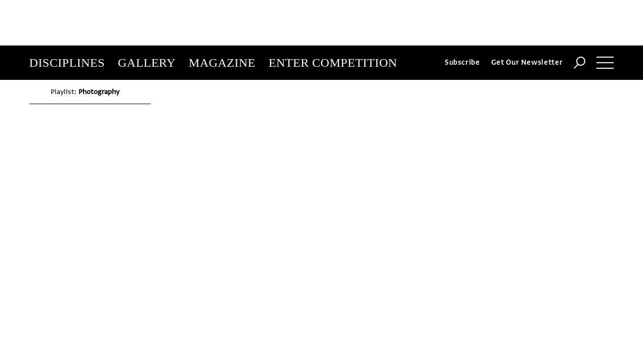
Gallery (147, 17)
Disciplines (67, 17)
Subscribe (462, 17)
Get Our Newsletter (527, 17)
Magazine (222, 17)
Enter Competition (333, 17)
